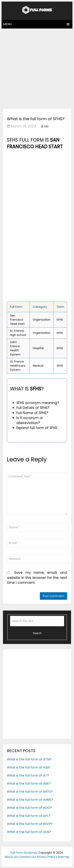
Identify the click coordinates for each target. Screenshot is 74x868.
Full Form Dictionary (24, 853)
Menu (7, 24)
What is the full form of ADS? (29, 832)
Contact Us (27, 857)
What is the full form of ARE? (29, 784)
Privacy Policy (46, 857)
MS (46, 126)
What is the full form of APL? (29, 816)
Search (37, 633)
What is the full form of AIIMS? (30, 800)
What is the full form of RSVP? (30, 824)
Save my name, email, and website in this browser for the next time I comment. (37, 578)
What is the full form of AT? (28, 775)
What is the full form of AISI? (29, 767)
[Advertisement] (37, 68)
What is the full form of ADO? (29, 808)
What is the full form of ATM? (29, 759)
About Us (11, 857)
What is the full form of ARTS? (30, 792)
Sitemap (63, 857)
